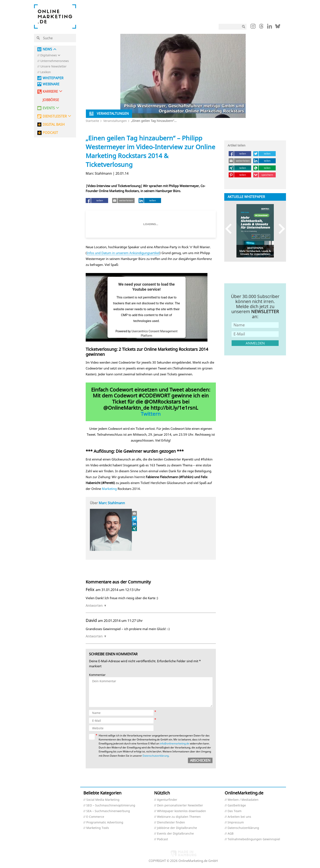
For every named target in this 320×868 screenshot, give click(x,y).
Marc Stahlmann (112, 503)
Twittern (151, 414)
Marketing (109, 489)
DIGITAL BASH (54, 125)
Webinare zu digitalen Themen (179, 817)
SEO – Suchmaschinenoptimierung (111, 805)
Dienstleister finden (171, 822)
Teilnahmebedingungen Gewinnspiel (254, 839)
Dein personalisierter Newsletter (180, 805)
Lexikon (46, 72)
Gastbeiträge (237, 805)
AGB (231, 834)
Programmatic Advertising (105, 822)
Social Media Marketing (103, 800)
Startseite (92, 121)
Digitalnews (49, 55)
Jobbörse (51, 100)
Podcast (163, 839)
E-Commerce (95, 817)
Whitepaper (53, 78)
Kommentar (97, 675)
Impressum (236, 822)
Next (280, 229)
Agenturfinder (167, 800)
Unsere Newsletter (53, 67)
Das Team (235, 811)
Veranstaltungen (115, 121)
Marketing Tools (98, 828)
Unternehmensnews (55, 61)
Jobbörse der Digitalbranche (177, 828)
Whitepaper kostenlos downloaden (182, 811)
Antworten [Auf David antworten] (94, 636)
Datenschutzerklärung (156, 756)
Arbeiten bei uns (239, 817)
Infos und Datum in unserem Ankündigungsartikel (123, 253)
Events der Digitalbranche (175, 834)
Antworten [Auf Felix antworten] (94, 605)
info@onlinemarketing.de (174, 743)
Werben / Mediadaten (243, 800)
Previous (230, 229)
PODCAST (50, 133)
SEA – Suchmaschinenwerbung (108, 811)
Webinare (51, 84)
